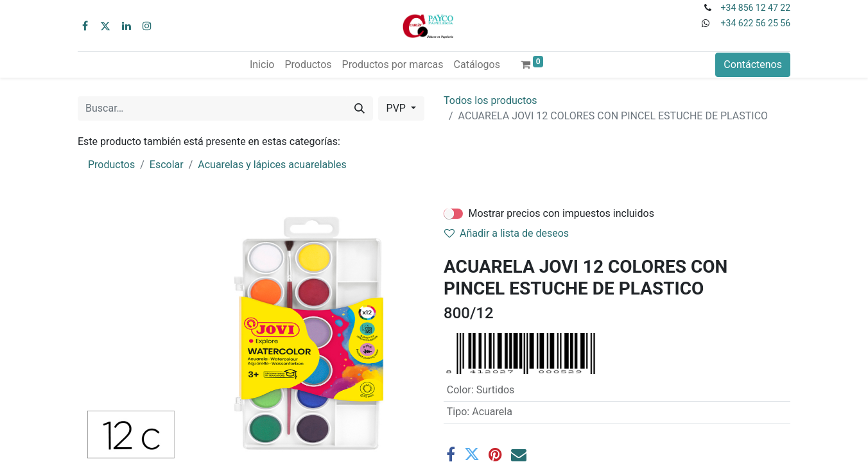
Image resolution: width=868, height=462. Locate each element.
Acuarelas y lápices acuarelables (272, 165)
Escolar (167, 165)
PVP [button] (397, 108)
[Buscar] (360, 108)
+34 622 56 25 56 (756, 23)
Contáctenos (753, 64)
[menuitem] (262, 65)
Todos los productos (490, 100)
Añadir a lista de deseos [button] (507, 233)
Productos (111, 165)
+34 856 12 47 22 (756, 8)
